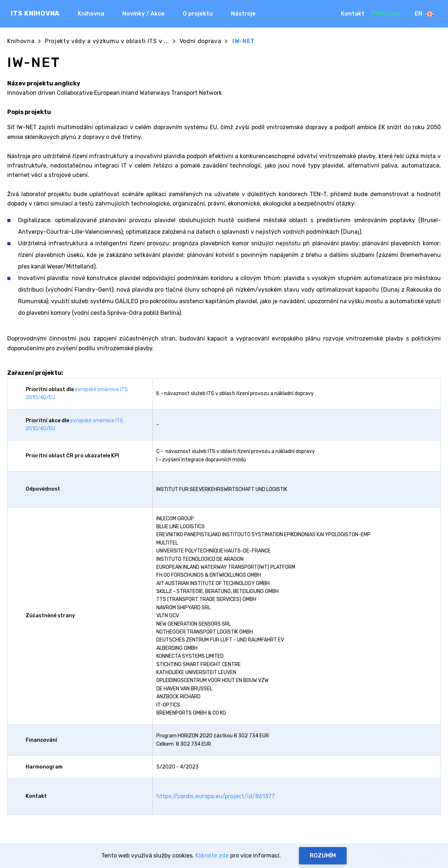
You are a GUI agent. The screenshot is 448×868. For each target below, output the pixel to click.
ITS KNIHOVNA (35, 13)
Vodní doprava (200, 41)
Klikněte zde (212, 856)
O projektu (198, 14)
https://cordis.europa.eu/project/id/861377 (215, 796)
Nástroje (243, 14)
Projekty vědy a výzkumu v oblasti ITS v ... (107, 41)
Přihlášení (386, 14)
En (424, 14)
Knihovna (91, 14)
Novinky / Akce (143, 14)
